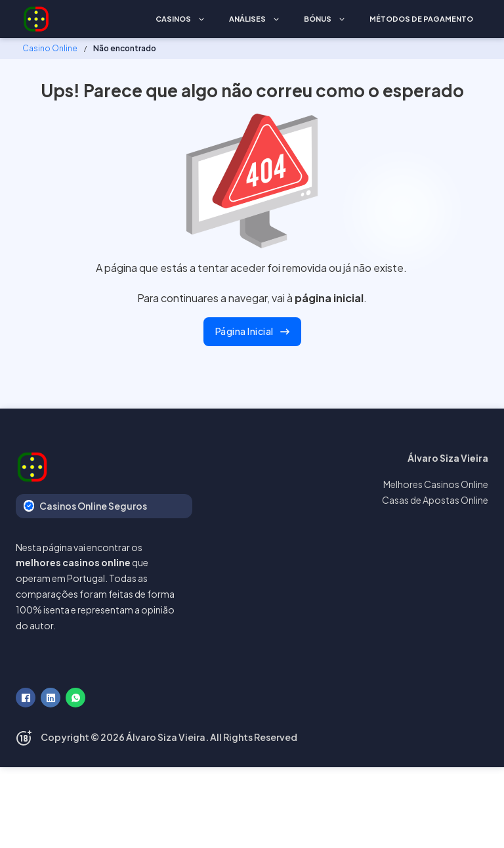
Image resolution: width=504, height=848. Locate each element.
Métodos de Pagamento (421, 19)
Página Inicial (252, 331)
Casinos (173, 19)
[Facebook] (26, 698)
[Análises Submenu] (276, 19)
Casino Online (50, 48)
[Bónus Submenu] (342, 19)
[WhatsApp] (75, 698)
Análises (247, 19)
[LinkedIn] (51, 698)
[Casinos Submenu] (201, 19)
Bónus (318, 19)
